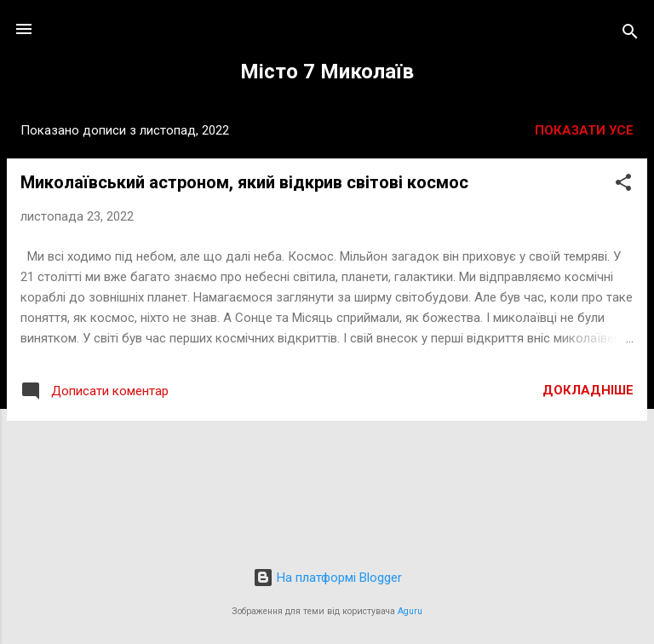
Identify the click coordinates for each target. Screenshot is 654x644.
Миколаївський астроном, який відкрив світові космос (244, 182)
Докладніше (588, 390)
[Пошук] (630, 34)
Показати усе (584, 130)
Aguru (410, 611)
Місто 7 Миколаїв (327, 72)
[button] (623, 185)
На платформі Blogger (327, 578)
